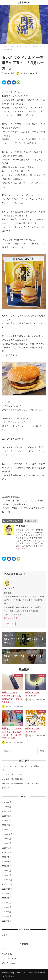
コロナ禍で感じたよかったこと (15, 774)
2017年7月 (7, 903)
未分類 (35, 73)
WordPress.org (9, 963)
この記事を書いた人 (13, 521)
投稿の (7, 954)
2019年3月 (7, 816)
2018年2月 (7, 871)
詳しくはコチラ (11, 618)
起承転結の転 (24, 3)
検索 (42, 751)
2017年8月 (7, 898)
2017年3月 (7, 921)
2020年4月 (7, 811)
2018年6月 (7, 852)
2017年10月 (7, 889)
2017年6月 (7, 907)
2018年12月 (7, 825)
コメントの (9, 958)
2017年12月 (7, 880)
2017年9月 (7, 894)
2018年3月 (7, 866)
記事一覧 (10, 624)
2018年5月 (7, 857)
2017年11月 (7, 884)
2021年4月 (7, 802)
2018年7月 (7, 848)
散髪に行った (8, 788)
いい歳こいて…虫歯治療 (12, 779)
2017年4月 (7, 916)
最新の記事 (32, 521)
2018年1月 (7, 875)
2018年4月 (7, 862)
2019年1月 (7, 821)
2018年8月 (7, 843)
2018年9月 (7, 839)
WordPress (9, 976)
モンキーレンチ (30, 973)
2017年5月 (7, 912)
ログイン (6, 949)
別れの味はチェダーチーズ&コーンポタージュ (22, 784)
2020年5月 (7, 807)
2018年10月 (7, 834)
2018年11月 (7, 830)
